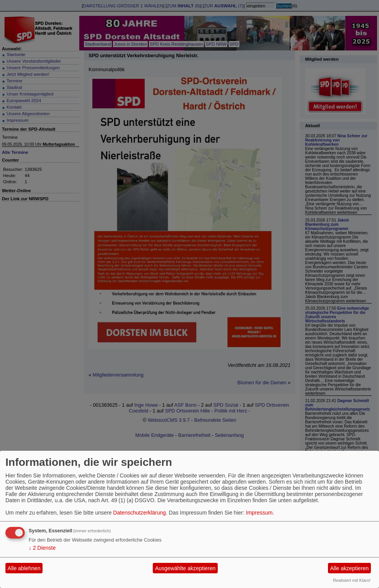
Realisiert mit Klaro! (352, 580)
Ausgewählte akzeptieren (185, 568)
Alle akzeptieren (350, 568)
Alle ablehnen (24, 568)
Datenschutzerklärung (140, 513)
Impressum (259, 513)
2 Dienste (42, 548)
